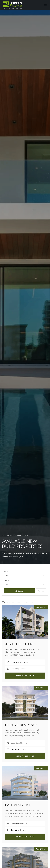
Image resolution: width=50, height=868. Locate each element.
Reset (41, 591)
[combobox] (25, 575)
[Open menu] (45, 5)
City (6, 571)
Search (20, 591)
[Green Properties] (13, 5)
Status (7, 580)
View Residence (25, 675)
